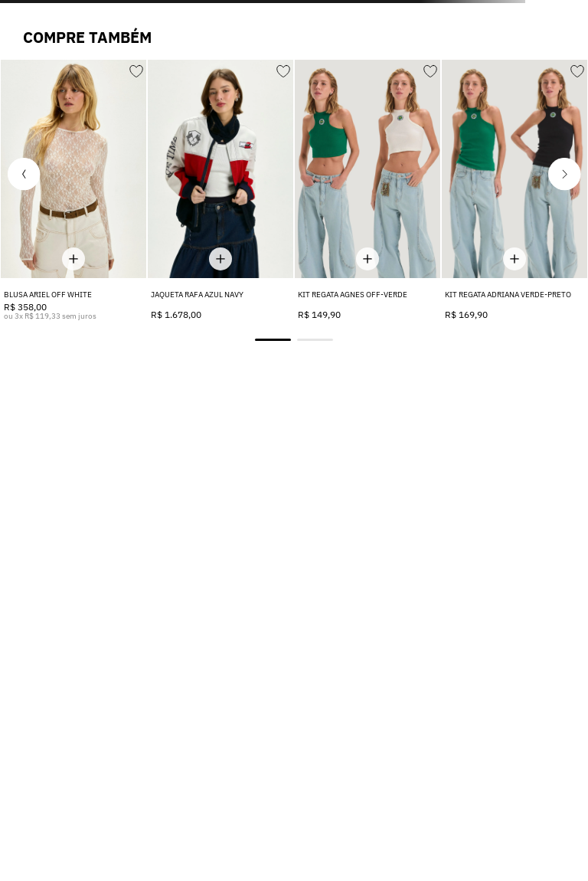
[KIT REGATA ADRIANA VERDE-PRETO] (514, 190)
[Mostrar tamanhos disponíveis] (73, 259)
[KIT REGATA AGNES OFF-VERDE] (367, 190)
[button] (24, 174)
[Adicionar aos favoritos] (136, 69)
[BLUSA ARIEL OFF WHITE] (73, 190)
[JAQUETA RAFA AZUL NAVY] (220, 190)
